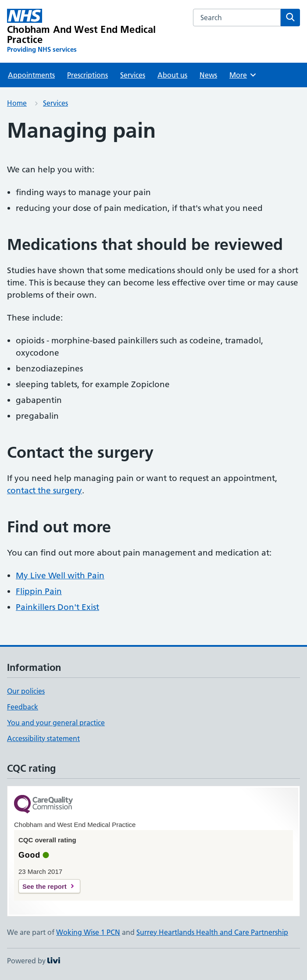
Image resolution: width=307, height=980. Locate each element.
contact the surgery (45, 490)
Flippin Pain (39, 591)
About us (172, 75)
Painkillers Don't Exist (57, 607)
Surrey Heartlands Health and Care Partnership (212, 932)
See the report (45, 886)
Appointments (31, 75)
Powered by (34, 961)
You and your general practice (56, 723)
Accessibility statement (43, 738)
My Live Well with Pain (60, 576)
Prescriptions (87, 75)
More (243, 75)
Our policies (26, 691)
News (208, 75)
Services (133, 75)
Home (17, 103)
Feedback (23, 707)
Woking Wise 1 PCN (88, 932)
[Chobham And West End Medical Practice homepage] (95, 31)
